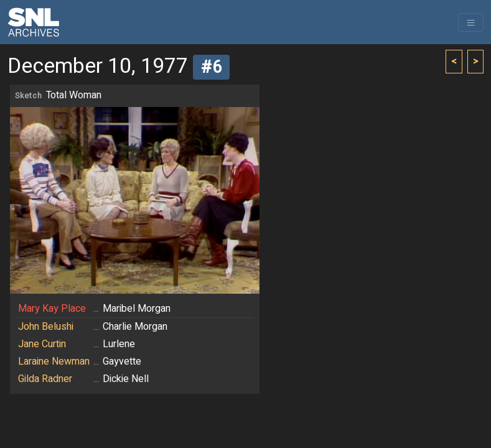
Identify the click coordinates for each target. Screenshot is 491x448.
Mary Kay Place (52, 309)
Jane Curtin (42, 344)
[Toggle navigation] (471, 22)
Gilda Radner (45, 379)
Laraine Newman (54, 362)
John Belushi (46, 327)
